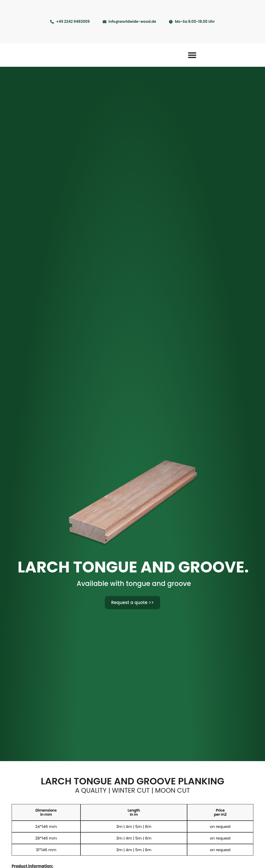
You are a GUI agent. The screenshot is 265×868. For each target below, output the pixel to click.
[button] (192, 55)
